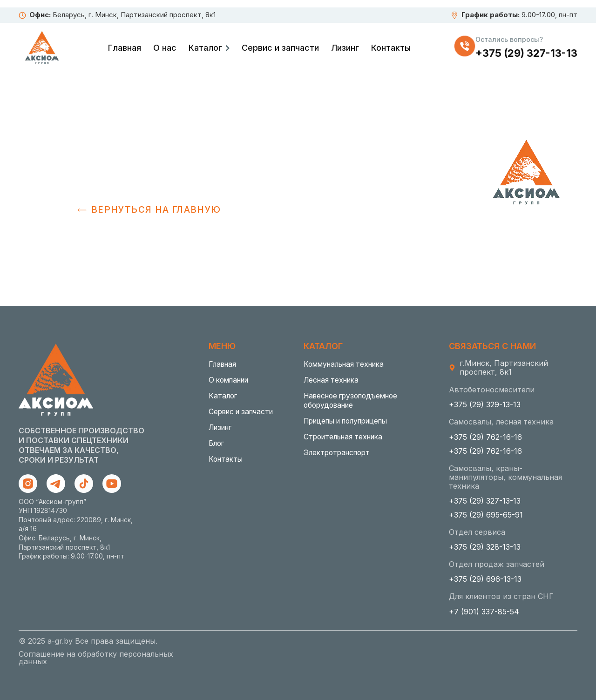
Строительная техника (346, 437)
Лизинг (345, 48)
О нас (165, 48)
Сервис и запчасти (280, 48)
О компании (231, 380)
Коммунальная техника (347, 364)
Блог (217, 444)
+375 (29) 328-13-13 (485, 547)
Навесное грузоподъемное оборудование (355, 401)
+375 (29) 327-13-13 (526, 53)
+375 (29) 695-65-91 (486, 515)
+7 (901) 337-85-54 (484, 612)
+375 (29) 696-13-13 (485, 579)
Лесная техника (333, 380)
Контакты (391, 48)
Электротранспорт (339, 453)
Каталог (205, 48)
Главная (125, 48)
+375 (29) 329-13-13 (485, 404)
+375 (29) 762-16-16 (485, 437)
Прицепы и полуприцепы (351, 421)
